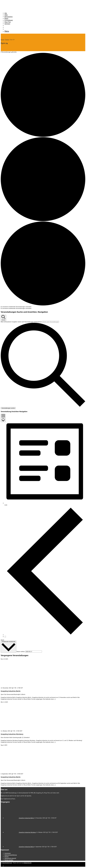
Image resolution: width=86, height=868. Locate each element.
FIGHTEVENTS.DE (7, 863)
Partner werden (9, 860)
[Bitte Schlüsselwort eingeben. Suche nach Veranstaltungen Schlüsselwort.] (51, 322)
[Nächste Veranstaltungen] (5, 637)
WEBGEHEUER (27, 863)
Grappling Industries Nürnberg (12, 734)
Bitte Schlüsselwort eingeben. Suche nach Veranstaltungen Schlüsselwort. (22, 322)
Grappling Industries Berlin (11, 691)
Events (7, 40)
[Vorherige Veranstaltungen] (45, 635)
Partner (7, 857)
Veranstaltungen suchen (8, 408)
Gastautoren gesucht (10, 858)
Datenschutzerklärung (11, 855)
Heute (2, 640)
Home (2, 40)
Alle (6, 13)
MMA (6, 15)
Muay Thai (8, 22)
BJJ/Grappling (8, 17)
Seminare (7, 24)
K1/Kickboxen (9, 20)
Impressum (8, 853)
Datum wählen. (21, 652)
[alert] (43, 307)
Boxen (6, 18)
